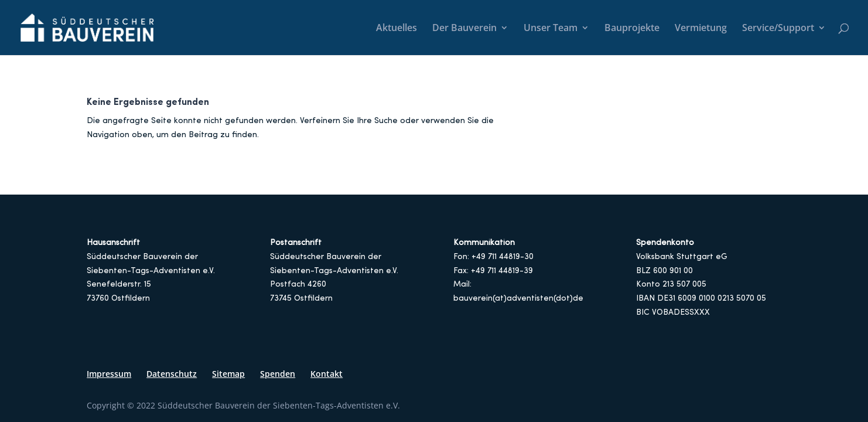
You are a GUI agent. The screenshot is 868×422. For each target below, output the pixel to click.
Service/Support (778, 29)
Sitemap (228, 374)
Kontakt (327, 374)
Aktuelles (397, 29)
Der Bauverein (464, 29)
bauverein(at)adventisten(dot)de (518, 299)
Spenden (278, 374)
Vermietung (701, 29)
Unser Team (551, 29)
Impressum (109, 374)
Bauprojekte (632, 29)
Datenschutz (172, 374)
